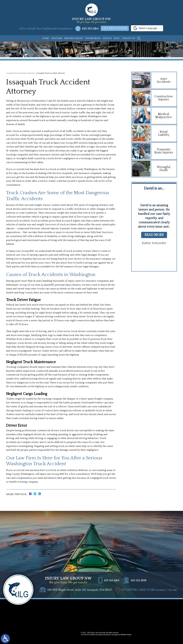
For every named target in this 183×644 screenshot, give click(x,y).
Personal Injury (74, 38)
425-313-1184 (90, 29)
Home (46, 38)
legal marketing (103, 635)
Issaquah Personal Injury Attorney (20, 73)
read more (154, 235)
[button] (148, 260)
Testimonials (93, 38)
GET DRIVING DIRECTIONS (138, 590)
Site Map (173, 590)
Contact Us (128, 38)
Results (107, 38)
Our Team (57, 38)
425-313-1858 (139, 580)
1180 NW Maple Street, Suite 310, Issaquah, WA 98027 (80, 590)
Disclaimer (161, 590)
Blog (117, 38)
